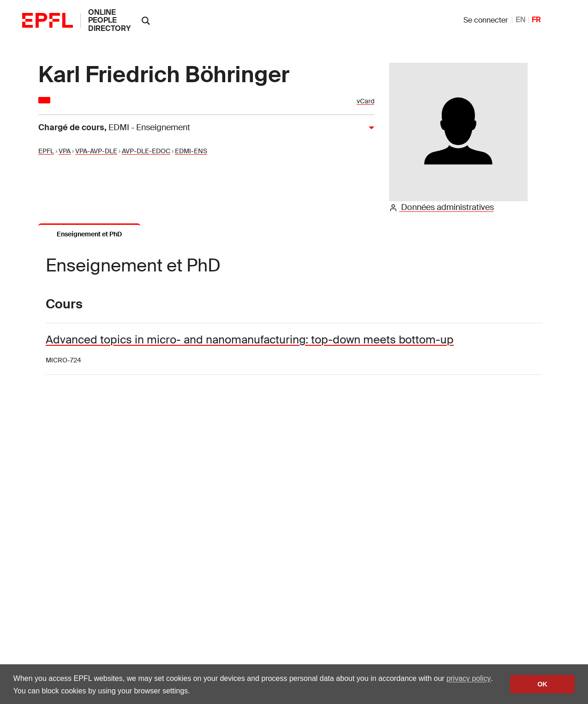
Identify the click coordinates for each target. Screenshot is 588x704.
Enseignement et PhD (89, 234)
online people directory (109, 20)
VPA (65, 151)
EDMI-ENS (191, 151)
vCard (366, 101)
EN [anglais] (521, 20)
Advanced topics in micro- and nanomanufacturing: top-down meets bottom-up (250, 340)
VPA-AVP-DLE (96, 151)
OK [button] (542, 684)
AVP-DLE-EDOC (146, 151)
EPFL (46, 151)
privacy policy (468, 678)
